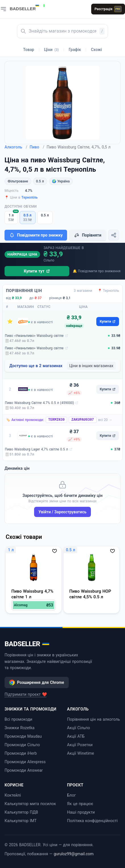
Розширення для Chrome (37, 682)
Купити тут (37, 271)
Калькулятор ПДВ (21, 812)
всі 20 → (105, 420)
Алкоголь (16, 147)
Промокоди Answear (24, 770)
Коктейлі (13, 795)
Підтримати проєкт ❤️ (26, 694)
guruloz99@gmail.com (74, 854)
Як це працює (80, 804)
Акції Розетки (80, 745)
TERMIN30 (57, 420)
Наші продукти (81, 812)
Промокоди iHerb (21, 753)
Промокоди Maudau (23, 736)
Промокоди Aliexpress (25, 762)
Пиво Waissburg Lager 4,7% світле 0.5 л (36, 449)
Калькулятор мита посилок (30, 804)
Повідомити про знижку (36, 235)
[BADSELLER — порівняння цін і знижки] (27, 7)
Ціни (51, 50)
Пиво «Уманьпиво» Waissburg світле (34, 336)
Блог (71, 795)
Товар (29, 50)
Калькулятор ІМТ (21, 821)
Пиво (37, 147)
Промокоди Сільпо (22, 745)
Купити (108, 322)
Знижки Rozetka (19, 728)
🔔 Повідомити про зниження (97, 271)
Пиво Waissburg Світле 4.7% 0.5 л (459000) (39, 403)
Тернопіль (29, 197)
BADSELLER (27, 644)
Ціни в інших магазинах (91, 366)
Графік (75, 50)
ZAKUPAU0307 (83, 420)
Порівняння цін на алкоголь (93, 719)
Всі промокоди (18, 719)
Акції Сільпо (79, 728)
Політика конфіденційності (92, 821)
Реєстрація (108, 9)
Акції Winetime (81, 753)
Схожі (96, 50)
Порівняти (88, 235)
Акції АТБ (76, 736)
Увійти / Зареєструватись (63, 512)
